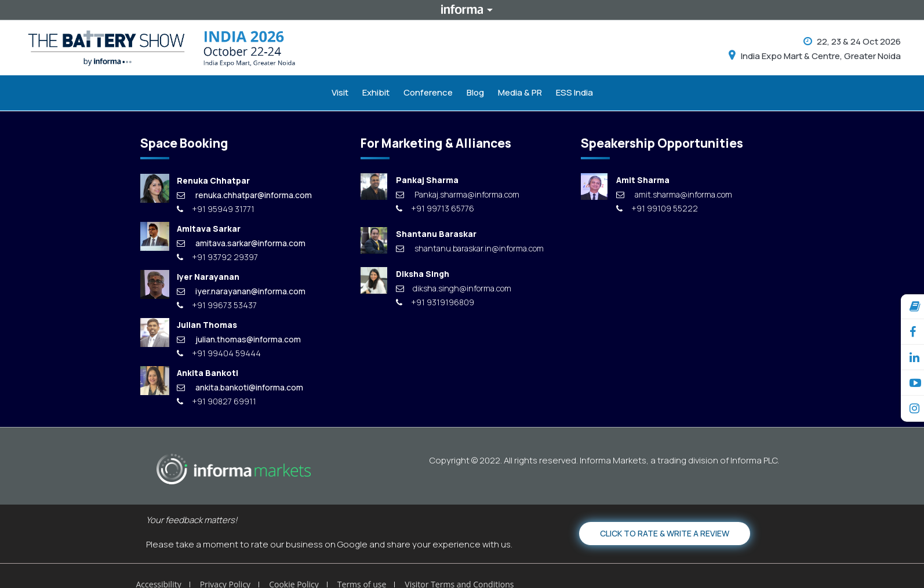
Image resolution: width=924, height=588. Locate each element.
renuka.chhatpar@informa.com (244, 195)
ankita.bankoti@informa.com (240, 387)
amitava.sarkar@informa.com (241, 243)
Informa (462, 10)
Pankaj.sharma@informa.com (458, 194)
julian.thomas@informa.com (239, 339)
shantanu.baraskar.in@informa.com (470, 248)
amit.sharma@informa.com (674, 194)
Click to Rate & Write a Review (665, 533)
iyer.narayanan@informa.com (241, 291)
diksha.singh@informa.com (454, 288)
